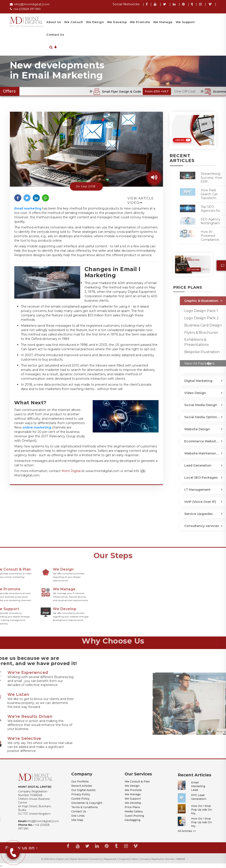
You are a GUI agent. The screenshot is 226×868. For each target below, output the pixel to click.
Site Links (82, 806)
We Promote (140, 22)
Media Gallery (137, 804)
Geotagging (136, 808)
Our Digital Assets (85, 793)
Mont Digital (71, 471)
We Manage (163, 22)
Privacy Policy (83, 795)
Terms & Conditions (86, 801)
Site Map (82, 808)
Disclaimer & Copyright (87, 799)
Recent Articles (84, 790)
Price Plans (136, 801)
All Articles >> (190, 817)
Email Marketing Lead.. (196, 794)
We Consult (73, 22)
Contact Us (55, 35)
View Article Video (141, 201)
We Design (95, 22)
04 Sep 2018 (86, 186)
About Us (54, 22)
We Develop (117, 22)
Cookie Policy (83, 797)
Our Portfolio (83, 788)
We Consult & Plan (138, 788)
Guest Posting (137, 806)
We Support (185, 22)
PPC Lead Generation (196, 799)
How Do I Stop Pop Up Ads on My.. (197, 806)
